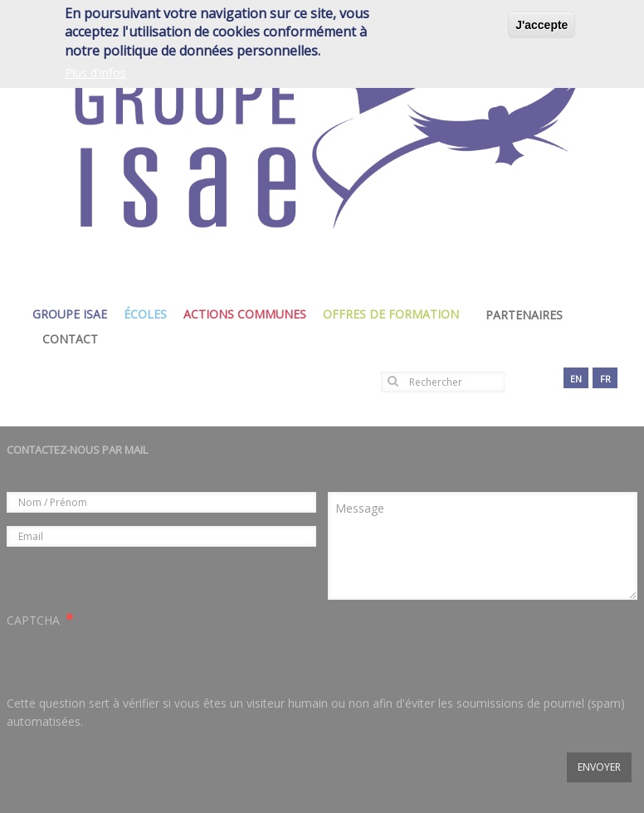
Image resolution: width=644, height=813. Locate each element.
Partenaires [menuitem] (524, 315)
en (576, 379)
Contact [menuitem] (70, 339)
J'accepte (542, 25)
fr (605, 379)
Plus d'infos (95, 73)
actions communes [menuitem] (249, 314)
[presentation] (133, 662)
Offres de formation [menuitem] (395, 314)
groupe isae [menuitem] (74, 314)
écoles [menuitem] (149, 314)
